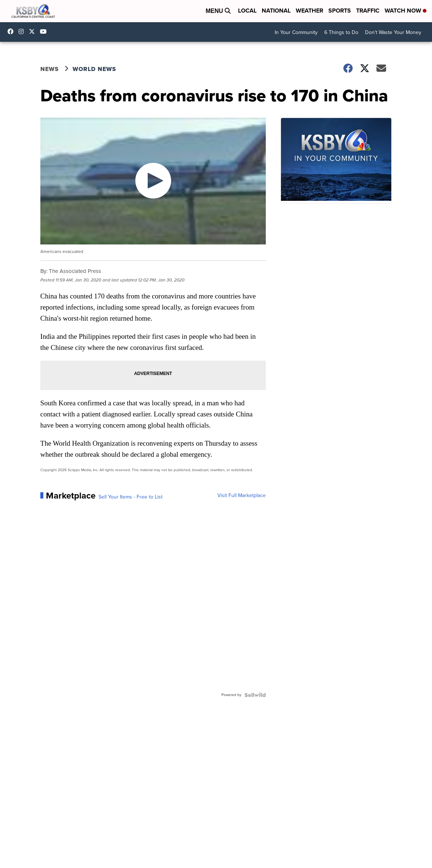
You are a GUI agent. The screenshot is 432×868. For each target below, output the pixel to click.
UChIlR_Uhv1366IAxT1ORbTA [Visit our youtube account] (45, 31)
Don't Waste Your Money (393, 32)
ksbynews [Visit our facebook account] (12, 31)
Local (247, 11)
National (276, 11)
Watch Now (406, 11)
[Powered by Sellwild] (255, 695)
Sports (340, 11)
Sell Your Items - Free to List (130, 497)
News (50, 69)
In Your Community (296, 32)
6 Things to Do (341, 32)
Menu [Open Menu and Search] (218, 11)
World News (94, 69)
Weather (309, 11)
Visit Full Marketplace (242, 496)
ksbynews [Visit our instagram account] (23, 31)
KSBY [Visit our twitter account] (34, 31)
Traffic (368, 11)
